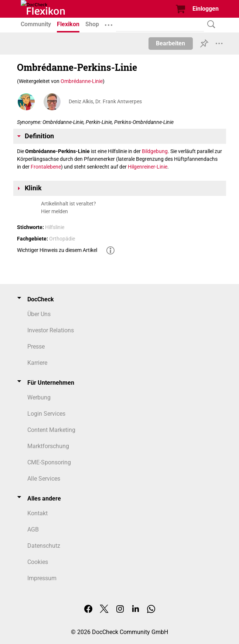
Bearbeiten (170, 43)
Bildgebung (155, 151)
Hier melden (54, 211)
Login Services (46, 414)
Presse (36, 347)
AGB (33, 529)
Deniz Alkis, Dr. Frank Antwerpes (105, 101)
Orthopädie (62, 239)
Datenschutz (44, 546)
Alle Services (44, 479)
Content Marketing (51, 430)
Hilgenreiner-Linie (148, 167)
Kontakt (37, 513)
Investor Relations (51, 330)
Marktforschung (48, 446)
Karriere (37, 363)
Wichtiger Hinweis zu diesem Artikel (57, 250)
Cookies (38, 562)
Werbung (39, 397)
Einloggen (206, 9)
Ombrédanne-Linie (82, 81)
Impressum (42, 578)
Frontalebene (46, 167)
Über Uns (39, 314)
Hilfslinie (55, 227)
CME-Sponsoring (49, 462)
